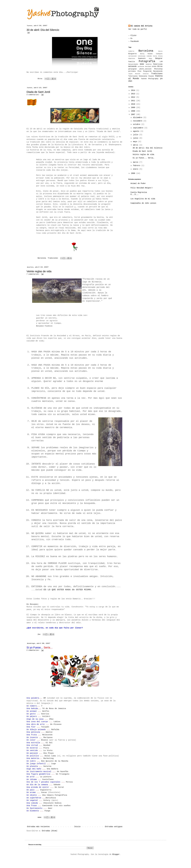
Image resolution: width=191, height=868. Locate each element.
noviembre (138, 121)
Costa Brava (158, 56)
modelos (149, 64)
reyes (130, 74)
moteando (132, 66)
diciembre (138, 118)
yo (161, 79)
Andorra (131, 51)
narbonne (141, 67)
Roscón (138, 74)
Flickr (134, 36)
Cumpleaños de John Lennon (143, 203)
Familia (132, 62)
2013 (134, 94)
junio (136, 138)
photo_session (145, 69)
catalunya (142, 56)
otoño (154, 67)
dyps (150, 59)
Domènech (142, 59)
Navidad (148, 67)
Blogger (116, 862)
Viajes (151, 76)
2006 (134, 173)
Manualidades (133, 64)
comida (149, 56)
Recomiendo (158, 71)
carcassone (132, 56)
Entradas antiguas (114, 834)
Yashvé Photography (150, 79)
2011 (134, 101)
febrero (137, 166)
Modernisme (158, 64)
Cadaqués (159, 54)
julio (136, 135)
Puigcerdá (147, 71)
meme (39, 825)
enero (136, 169)
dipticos (132, 59)
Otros (40, 79)
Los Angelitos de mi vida (143, 199)
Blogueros (133, 54)
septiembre (139, 128)
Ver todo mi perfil (138, 29)
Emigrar (159, 58)
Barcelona (42, 258)
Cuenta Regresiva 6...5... (139, 193)
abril (136, 145)
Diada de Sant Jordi (38, 92)
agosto (137, 131)
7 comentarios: (33, 274)
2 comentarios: (33, 658)
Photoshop (158, 69)
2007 (134, 114)
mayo (136, 142)
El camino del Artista (142, 26)
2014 (134, 90)
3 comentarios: (33, 95)
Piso (139, 71)
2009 (134, 108)
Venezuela (143, 76)
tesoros (146, 74)
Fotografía (147, 61)
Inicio (77, 834)
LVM (161, 62)
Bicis (160, 51)
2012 (134, 97)
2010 (134, 104)
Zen (39, 642)
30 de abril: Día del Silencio (43, 30)
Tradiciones (53, 258)
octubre (137, 124)
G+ (132, 38)
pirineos (132, 71)
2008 (134, 111)
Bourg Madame (146, 54)
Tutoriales (133, 76)
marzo (136, 162)
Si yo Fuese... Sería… (143, 158)
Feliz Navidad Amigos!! (142, 188)
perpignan (133, 69)
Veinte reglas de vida (39, 271)
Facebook (135, 41)
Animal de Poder (138, 183)
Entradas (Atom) (50, 838)
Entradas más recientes (38, 834)
